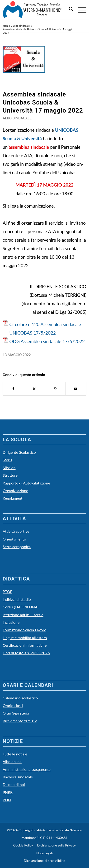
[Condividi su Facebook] (13, 389)
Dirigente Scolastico (19, 452)
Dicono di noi (14, 784)
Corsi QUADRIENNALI (21, 607)
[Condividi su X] (34, 389)
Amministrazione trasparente (27, 769)
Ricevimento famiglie (20, 721)
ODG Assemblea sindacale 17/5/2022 (47, 341)
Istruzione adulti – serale (23, 615)
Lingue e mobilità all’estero (25, 638)
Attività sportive (16, 531)
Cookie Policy (23, 845)
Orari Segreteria (16, 713)
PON (7, 800)
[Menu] (80, 10)
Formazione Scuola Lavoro (24, 630)
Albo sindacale (17, 118)
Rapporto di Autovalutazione (26, 483)
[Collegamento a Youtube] (76, 389)
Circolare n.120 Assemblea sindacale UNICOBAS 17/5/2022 (45, 329)
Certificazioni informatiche (25, 645)
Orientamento (14, 539)
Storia (7, 460)
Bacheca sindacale (18, 777)
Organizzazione (15, 491)
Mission (9, 468)
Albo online (12, 761)
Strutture (10, 475)
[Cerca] (69, 10)
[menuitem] (69, 10)
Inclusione (11, 622)
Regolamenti (13, 498)
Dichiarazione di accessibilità (44, 861)
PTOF (7, 591)
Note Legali (44, 853)
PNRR (8, 792)
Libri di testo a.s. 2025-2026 (26, 653)
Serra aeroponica (17, 547)
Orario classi (13, 705)
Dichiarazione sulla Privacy (56, 845)
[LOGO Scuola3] (36, 10)
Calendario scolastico (20, 698)
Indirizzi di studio (17, 599)
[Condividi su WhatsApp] (55, 389)
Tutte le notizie (15, 754)
